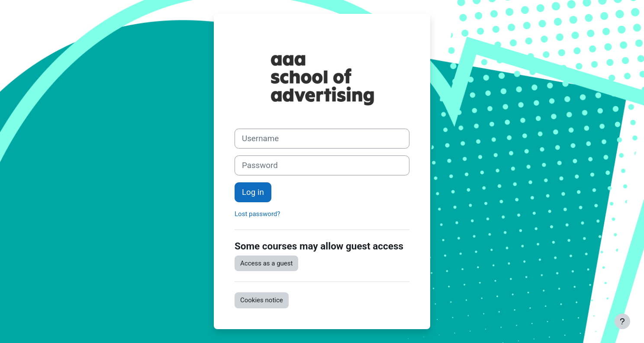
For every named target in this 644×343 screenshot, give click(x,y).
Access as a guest (266, 263)
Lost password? (257, 214)
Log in (253, 192)
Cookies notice (262, 300)
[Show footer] (622, 321)
